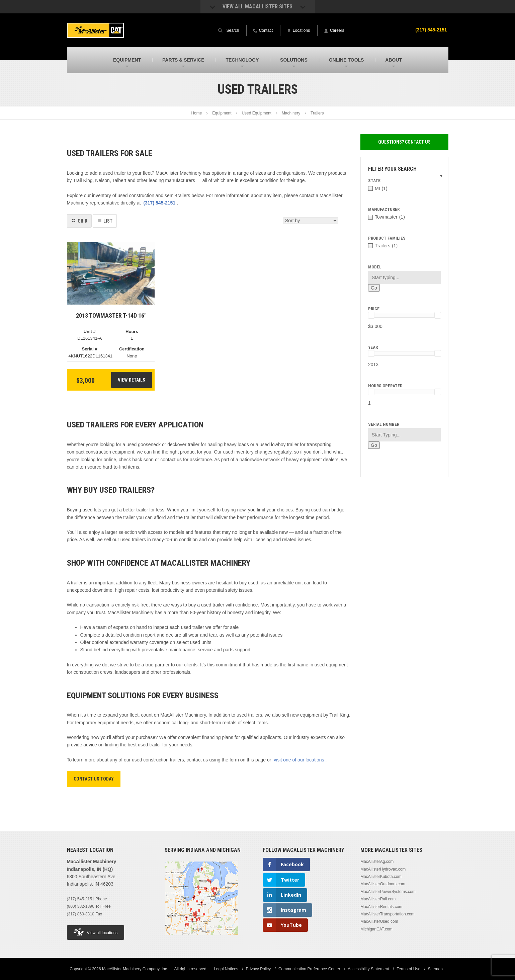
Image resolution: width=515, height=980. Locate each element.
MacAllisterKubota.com (381, 877)
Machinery (291, 113)
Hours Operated (385, 386)
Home (196, 113)
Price (374, 309)
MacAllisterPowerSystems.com (388, 892)
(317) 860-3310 (81, 914)
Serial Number (384, 424)
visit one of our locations (299, 760)
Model (375, 267)
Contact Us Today (94, 779)
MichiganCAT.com (376, 929)
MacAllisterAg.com (377, 862)
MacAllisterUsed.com (379, 921)
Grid (82, 221)
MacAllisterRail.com (378, 899)
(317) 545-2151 (431, 30)
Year (373, 347)
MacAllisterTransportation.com (388, 914)
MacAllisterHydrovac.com (383, 869)
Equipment (222, 113)
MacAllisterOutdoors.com (383, 884)
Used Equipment (256, 113)
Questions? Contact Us (404, 142)
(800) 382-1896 (81, 906)
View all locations (96, 932)
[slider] (371, 315)
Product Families (387, 238)
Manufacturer (384, 209)
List (108, 221)
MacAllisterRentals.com (381, 907)
